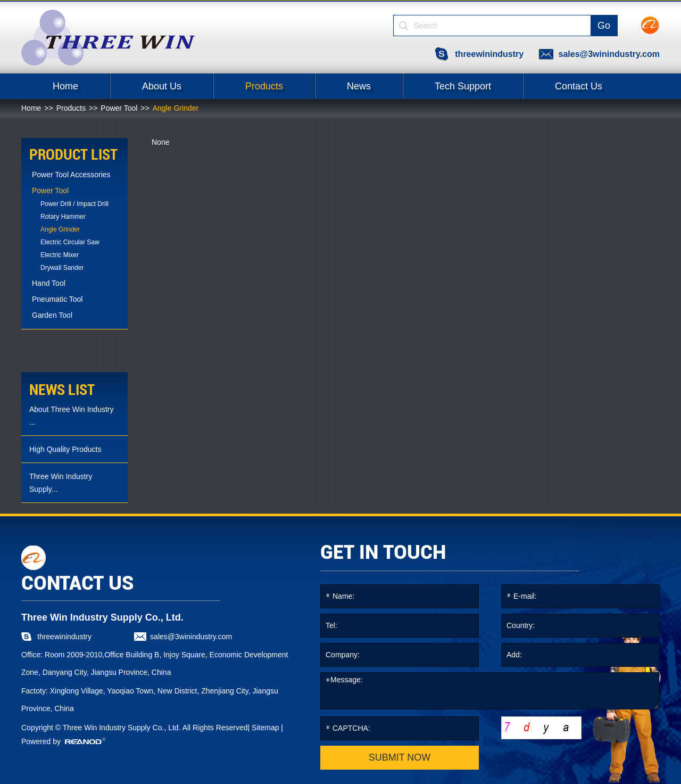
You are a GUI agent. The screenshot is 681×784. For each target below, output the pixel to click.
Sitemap (265, 728)
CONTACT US (77, 583)
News (359, 86)
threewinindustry (489, 54)
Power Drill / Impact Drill (74, 204)
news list (62, 390)
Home (65, 86)
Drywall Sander (62, 268)
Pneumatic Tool (57, 299)
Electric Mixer (60, 255)
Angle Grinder (176, 108)
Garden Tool (52, 315)
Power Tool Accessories (71, 175)
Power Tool (119, 108)
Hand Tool (49, 283)
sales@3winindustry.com (609, 54)
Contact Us (579, 86)
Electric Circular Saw (70, 242)
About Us (162, 86)
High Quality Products (65, 449)
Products (264, 86)
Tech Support (463, 86)
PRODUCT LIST (73, 155)
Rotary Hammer (63, 217)
